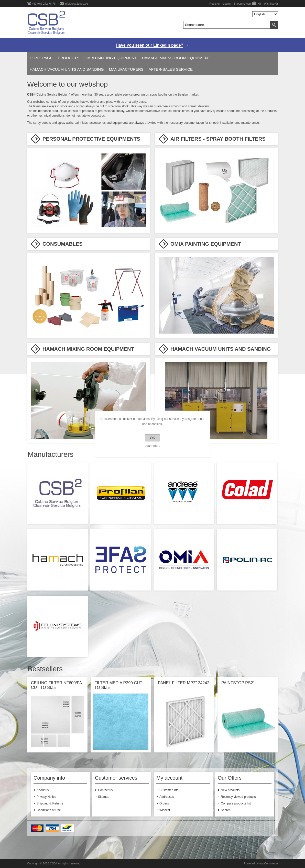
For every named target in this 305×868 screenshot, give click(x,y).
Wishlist (165, 810)
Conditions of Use (49, 810)
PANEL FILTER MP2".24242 (184, 683)
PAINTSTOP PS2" (238, 683)
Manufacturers (126, 69)
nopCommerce (269, 863)
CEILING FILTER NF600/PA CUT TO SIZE (56, 685)
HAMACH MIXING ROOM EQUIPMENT (176, 58)
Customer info (169, 790)
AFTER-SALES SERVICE (171, 69)
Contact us (105, 790)
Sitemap (104, 797)
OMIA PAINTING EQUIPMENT (111, 58)
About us (43, 790)
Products (69, 58)
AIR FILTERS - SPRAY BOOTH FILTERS (218, 139)
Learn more (152, 446)
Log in (227, 4)
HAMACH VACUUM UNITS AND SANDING (67, 69)
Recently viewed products (238, 797)
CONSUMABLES (63, 244)
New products (230, 790)
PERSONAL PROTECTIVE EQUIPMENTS (91, 139)
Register (215, 4)
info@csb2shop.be (76, 4)
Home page (41, 58)
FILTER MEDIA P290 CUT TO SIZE (118, 685)
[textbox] (227, 25)
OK (152, 438)
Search (226, 810)
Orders (164, 803)
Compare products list (236, 803)
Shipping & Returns (50, 803)
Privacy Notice (46, 797)
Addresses (167, 797)
